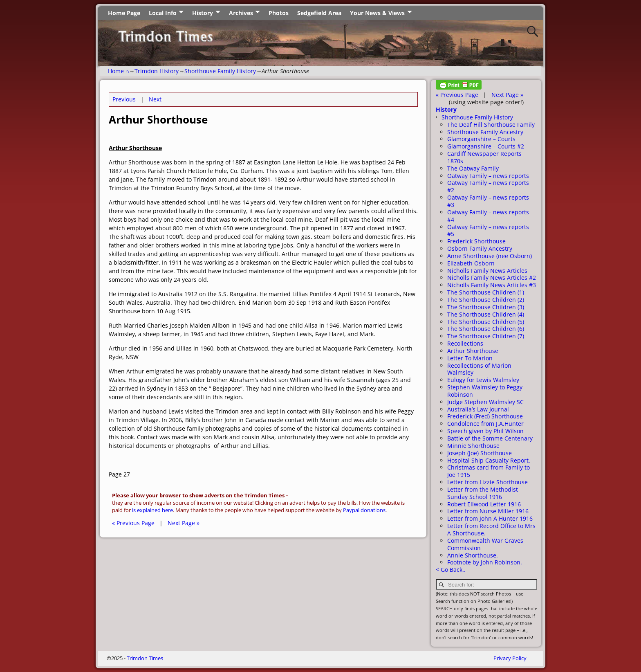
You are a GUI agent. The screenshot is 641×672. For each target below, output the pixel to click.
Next (155, 99)
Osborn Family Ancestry (480, 248)
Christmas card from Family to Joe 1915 (489, 471)
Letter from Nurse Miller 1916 (488, 511)
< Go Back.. (451, 570)
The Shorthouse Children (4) (486, 314)
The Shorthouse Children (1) (486, 292)
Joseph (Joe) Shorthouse (480, 453)
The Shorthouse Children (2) (486, 300)
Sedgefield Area (319, 13)
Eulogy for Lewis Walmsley (483, 380)
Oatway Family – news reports (488, 176)
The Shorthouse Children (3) (486, 307)
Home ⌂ (118, 71)
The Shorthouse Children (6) (486, 329)
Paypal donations (364, 510)
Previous (124, 99)
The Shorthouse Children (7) (486, 336)
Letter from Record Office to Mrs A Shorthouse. (491, 529)
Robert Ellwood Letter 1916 (484, 504)
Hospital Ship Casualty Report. (489, 460)
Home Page (124, 13)
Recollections (465, 343)
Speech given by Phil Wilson (485, 431)
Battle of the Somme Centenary (490, 438)
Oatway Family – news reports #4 (488, 216)
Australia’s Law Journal (478, 409)
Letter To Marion (470, 358)
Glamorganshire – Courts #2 (486, 146)
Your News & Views (377, 13)
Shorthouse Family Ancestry (485, 132)
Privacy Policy (510, 658)
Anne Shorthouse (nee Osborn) (490, 256)
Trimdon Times (145, 658)
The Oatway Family (473, 168)
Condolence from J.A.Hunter (485, 424)
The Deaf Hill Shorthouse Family (491, 125)
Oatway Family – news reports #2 (488, 186)
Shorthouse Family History (220, 71)
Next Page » (184, 523)
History (203, 13)
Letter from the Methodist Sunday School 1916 (483, 493)
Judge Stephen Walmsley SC (485, 402)
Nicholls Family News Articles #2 (492, 278)
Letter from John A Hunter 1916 (490, 518)
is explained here (152, 510)
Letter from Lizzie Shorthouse (487, 482)
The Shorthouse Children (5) (486, 322)
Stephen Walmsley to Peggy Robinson (485, 391)
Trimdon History (157, 71)
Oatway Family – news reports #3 (488, 201)
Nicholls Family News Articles (487, 271)
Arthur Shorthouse (473, 351)
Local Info (163, 13)
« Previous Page (133, 523)
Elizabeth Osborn (471, 263)
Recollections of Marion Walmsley (479, 369)
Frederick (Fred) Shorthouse (485, 416)
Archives (241, 13)
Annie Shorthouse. (473, 555)
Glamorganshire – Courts (481, 139)
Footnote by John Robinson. (485, 562)
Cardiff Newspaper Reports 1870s (484, 157)
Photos (279, 13)
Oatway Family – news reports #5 (488, 230)
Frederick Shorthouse (476, 241)
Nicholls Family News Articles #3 (492, 285)
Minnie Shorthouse (473, 446)
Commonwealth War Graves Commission (485, 544)
